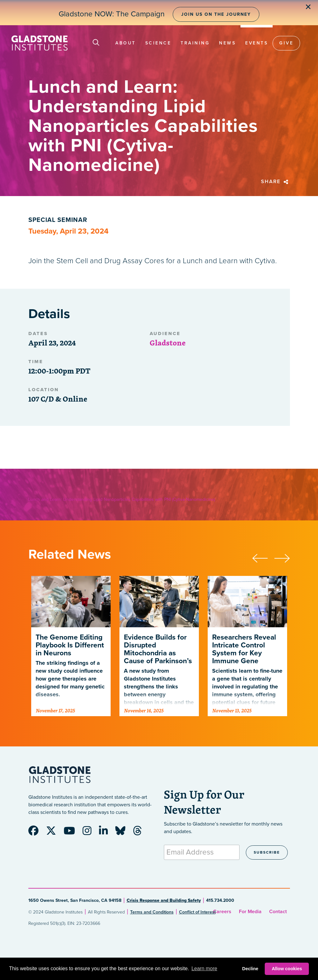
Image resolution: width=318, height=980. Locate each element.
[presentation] (263, 557)
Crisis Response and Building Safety (164, 900)
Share (275, 182)
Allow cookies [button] (287, 969)
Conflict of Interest (197, 912)
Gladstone (168, 343)
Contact (278, 912)
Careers (222, 912)
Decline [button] (250, 969)
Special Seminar (58, 220)
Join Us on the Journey (216, 14)
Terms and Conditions (152, 912)
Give (286, 43)
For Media (250, 912)
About (126, 43)
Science (158, 43)
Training (195, 43)
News (227, 43)
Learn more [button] (204, 968)
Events (257, 43)
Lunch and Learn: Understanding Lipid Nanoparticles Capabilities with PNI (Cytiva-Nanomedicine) (121, 499)
